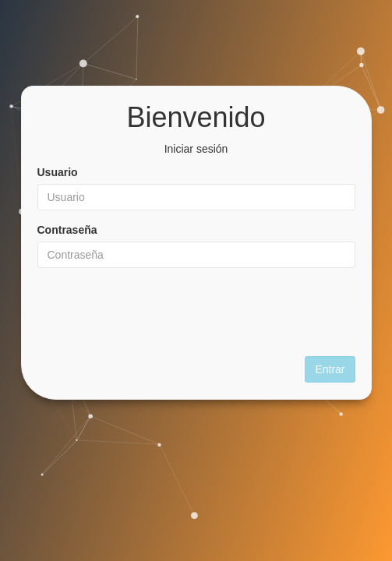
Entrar (330, 369)
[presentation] (196, 310)
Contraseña (67, 230)
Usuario (58, 172)
